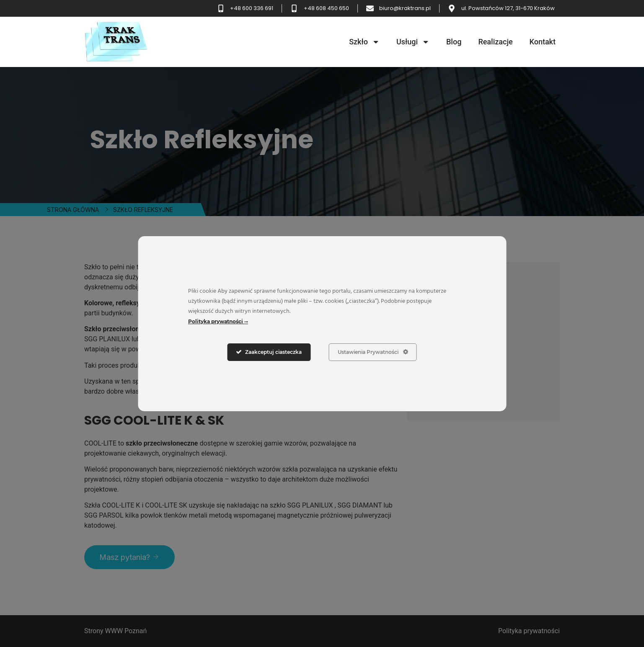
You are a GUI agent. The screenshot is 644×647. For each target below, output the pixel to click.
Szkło (364, 42)
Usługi (413, 42)
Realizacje (495, 42)
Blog (454, 42)
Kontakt (543, 42)
